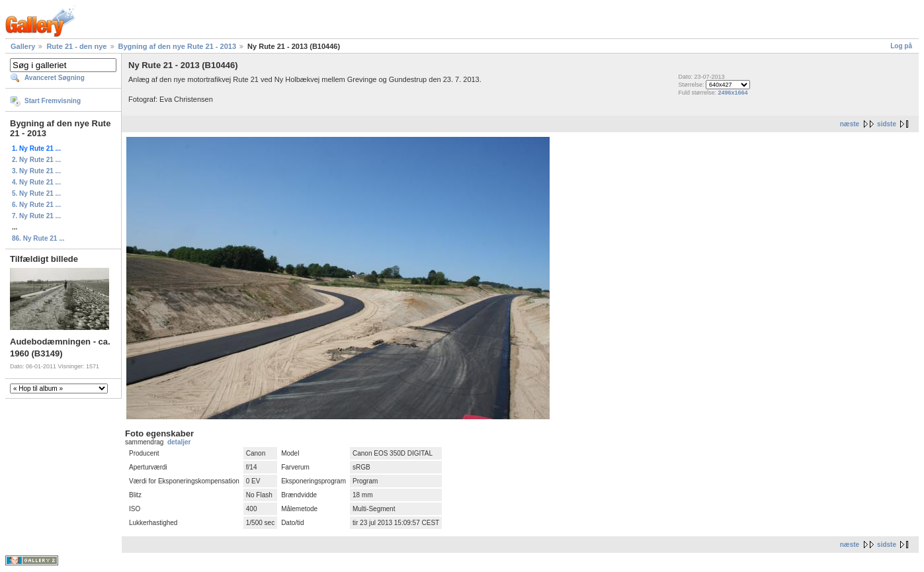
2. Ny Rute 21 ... (36, 160)
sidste (887, 124)
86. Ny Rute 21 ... (38, 238)
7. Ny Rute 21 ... (36, 216)
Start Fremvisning (53, 101)
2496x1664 (733, 93)
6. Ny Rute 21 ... (36, 205)
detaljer (179, 442)
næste (850, 124)
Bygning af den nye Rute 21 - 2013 (178, 46)
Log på (901, 46)
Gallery (23, 46)
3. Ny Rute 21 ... (36, 171)
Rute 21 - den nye (76, 46)
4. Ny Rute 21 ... (36, 182)
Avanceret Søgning (55, 78)
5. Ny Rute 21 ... (36, 193)
